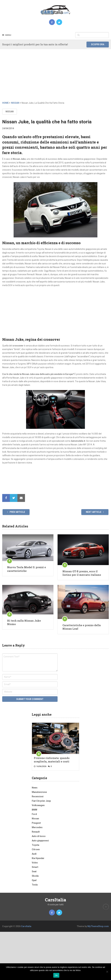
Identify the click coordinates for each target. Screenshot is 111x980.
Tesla (35, 885)
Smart (35, 867)
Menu (8, 35)
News (35, 788)
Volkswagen (38, 805)
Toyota (35, 845)
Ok (56, 975)
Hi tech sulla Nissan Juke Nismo (24, 622)
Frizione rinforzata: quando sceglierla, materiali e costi (52, 760)
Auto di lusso (39, 836)
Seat (34, 871)
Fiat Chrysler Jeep (41, 801)
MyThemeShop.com (98, 926)
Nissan (10, 112)
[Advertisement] (55, 78)
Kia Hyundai (38, 858)
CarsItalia (55, 900)
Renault (36, 832)
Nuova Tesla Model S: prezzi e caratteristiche (26, 569)
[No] (107, 972)
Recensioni (38, 796)
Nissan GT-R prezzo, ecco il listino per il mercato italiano (82, 573)
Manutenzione (39, 792)
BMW (34, 810)
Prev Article (16, 512)
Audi (34, 854)
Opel (34, 880)
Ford (34, 814)
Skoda (35, 876)
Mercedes (37, 827)
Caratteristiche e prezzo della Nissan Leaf (82, 627)
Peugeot (36, 823)
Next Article (95, 512)
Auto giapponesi (40, 841)
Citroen (36, 849)
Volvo (35, 863)
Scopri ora (98, 44)
